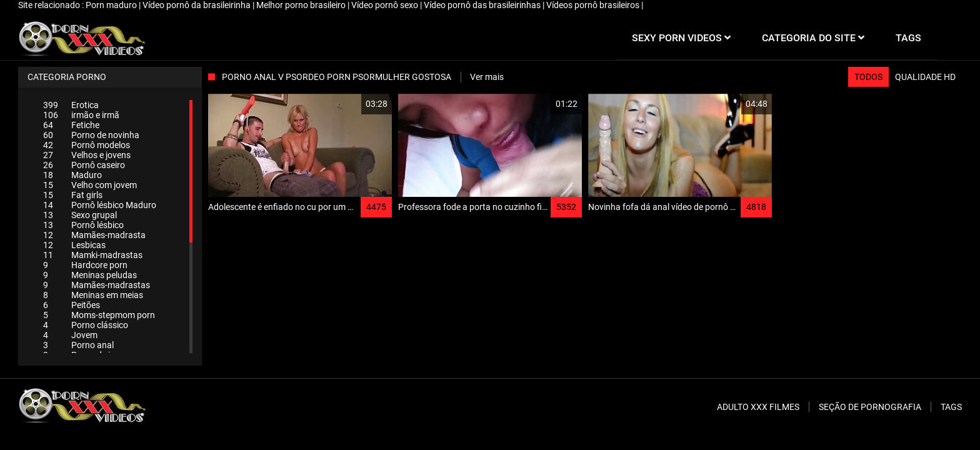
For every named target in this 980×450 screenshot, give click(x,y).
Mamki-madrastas (93, 255)
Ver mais (487, 77)
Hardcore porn (85, 265)
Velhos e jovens (87, 155)
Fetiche (71, 125)
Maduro (72, 175)
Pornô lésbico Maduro (100, 205)
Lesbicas (74, 245)
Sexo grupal (80, 215)
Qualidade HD (925, 77)
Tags (951, 407)
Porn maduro (112, 5)
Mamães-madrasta (94, 235)
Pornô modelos (87, 145)
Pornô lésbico (83, 225)
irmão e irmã (81, 115)
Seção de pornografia (870, 407)
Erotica (71, 105)
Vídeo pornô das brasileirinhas (483, 5)
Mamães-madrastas (97, 285)
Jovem (70, 335)
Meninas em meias (93, 295)
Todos (868, 77)
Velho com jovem (90, 185)
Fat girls (73, 195)
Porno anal (78, 345)
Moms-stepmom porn (99, 315)
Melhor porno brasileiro (302, 5)
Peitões (72, 305)
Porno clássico (86, 325)
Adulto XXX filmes (758, 407)
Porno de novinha (91, 135)
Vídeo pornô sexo (386, 5)
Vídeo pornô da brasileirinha (197, 5)
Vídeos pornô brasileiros (594, 5)
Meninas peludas (90, 275)
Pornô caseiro (84, 165)
